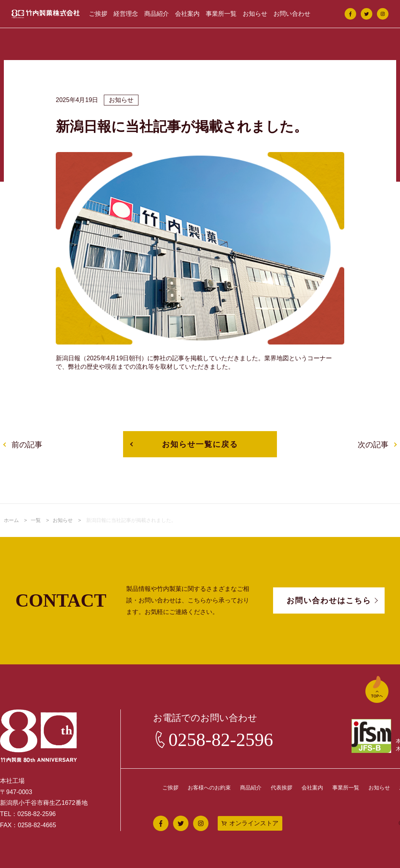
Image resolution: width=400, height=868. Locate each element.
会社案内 (187, 14)
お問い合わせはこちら (329, 600)
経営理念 (126, 14)
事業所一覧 (221, 14)
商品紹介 (157, 14)
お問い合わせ (292, 14)
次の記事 (373, 445)
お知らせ (255, 14)
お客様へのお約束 (209, 788)
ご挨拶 (98, 14)
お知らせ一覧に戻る (200, 444)
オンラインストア (254, 823)
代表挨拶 (282, 788)
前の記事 (27, 445)
